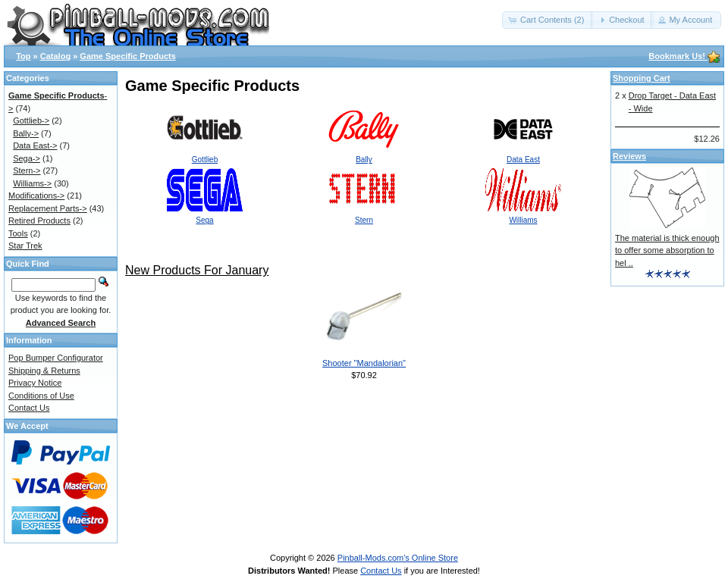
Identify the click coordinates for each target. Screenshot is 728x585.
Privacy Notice (35, 383)
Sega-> (27, 158)
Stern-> (27, 170)
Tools (18, 233)
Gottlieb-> (31, 120)
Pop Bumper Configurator (56, 358)
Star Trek (25, 246)
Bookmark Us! (684, 56)
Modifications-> (36, 196)
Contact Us (29, 408)
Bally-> (26, 133)
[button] (548, 20)
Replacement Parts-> (48, 208)
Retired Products (39, 221)
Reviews (629, 156)
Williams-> (32, 183)
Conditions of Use (41, 396)
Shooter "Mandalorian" (364, 363)
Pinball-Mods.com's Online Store (398, 558)
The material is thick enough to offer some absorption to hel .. (667, 250)
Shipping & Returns (44, 371)
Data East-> (35, 145)
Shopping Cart (642, 78)
